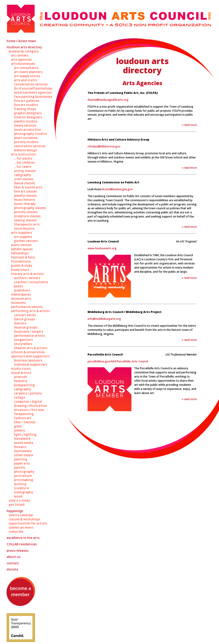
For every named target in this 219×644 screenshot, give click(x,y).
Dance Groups (24, 319)
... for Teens (23, 167)
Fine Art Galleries (27, 101)
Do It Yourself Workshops (33, 88)
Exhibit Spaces (22, 249)
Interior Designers (28, 117)
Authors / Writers (27, 278)
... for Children (24, 163)
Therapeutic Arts (27, 224)
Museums (18, 303)
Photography (24, 472)
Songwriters (23, 340)
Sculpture (21, 488)
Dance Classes (24, 183)
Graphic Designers (28, 113)
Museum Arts (21, 299)
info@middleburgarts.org (104, 319)
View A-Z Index (19, 500)
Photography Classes (30, 208)
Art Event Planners (28, 72)
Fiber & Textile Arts (28, 187)
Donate (12, 569)
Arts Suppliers (21, 233)
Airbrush (20, 377)
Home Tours (20, 270)
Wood (18, 496)
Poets (18, 286)
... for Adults (23, 158)
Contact (13, 563)
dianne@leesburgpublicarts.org (108, 100)
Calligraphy (22, 175)
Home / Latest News (21, 41)
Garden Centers (26, 241)
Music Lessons (25, 200)
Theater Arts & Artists (31, 348)
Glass (18, 426)
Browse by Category (24, 51)
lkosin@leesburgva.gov (117, 189)
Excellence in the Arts (23, 538)
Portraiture (23, 476)
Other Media (23, 455)
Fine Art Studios (26, 105)
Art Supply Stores (27, 76)
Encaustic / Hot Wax (29, 410)
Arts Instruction (23, 154)
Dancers (20, 323)
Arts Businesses (23, 64)
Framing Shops (25, 109)
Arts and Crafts (25, 80)
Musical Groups (26, 327)
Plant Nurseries (26, 138)
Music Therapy (25, 204)
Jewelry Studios (26, 121)
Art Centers (20, 55)
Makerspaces (21, 294)
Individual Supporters (31, 364)
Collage (20, 397)
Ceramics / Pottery (28, 393)
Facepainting (24, 414)
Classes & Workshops (24, 519)
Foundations (21, 261)
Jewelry (19, 430)
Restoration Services (30, 146)
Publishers (22, 290)
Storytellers (23, 344)
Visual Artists (21, 373)
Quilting (20, 484)
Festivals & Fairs (23, 257)
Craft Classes (24, 179)
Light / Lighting (25, 435)
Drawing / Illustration (31, 406)
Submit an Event (21, 527)
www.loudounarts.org (102, 248)
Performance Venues (27, 307)
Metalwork (22, 439)
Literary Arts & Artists (27, 274)
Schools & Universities (28, 352)
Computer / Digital (28, 402)
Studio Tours (21, 369)
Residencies (22, 544)
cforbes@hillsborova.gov (104, 146)
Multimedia (23, 451)
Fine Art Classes (25, 191)
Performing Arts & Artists (30, 311)
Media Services (25, 125)
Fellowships (20, 253)
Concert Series (25, 315)
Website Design (26, 150)
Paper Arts (22, 463)
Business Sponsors (28, 360)
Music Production (28, 130)
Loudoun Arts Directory (24, 47)
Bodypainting (24, 385)
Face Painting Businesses (33, 97)
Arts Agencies (21, 60)
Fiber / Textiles (25, 422)
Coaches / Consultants (31, 282)
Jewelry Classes (25, 196)
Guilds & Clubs (22, 266)
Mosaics (20, 447)
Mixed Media (24, 443)
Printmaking (24, 480)
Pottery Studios (26, 142)
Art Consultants (26, 68)
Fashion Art (23, 418)
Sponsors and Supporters (30, 356)
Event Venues (21, 245)
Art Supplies (23, 237)
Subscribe (16, 532)
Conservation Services (31, 84)
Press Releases (17, 551)
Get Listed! (17, 505)
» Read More (189, 125)
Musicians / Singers (29, 332)
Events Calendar (21, 515)
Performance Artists (29, 336)
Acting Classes (25, 171)
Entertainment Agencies (33, 92)
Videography (24, 492)
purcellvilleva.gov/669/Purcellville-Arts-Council (118, 361)
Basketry (21, 381)
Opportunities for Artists (28, 523)
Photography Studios (30, 134)
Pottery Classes (26, 212)
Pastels (20, 467)
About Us (13, 557)
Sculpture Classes (27, 216)
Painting (21, 459)
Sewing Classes (25, 220)
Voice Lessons (24, 228)
